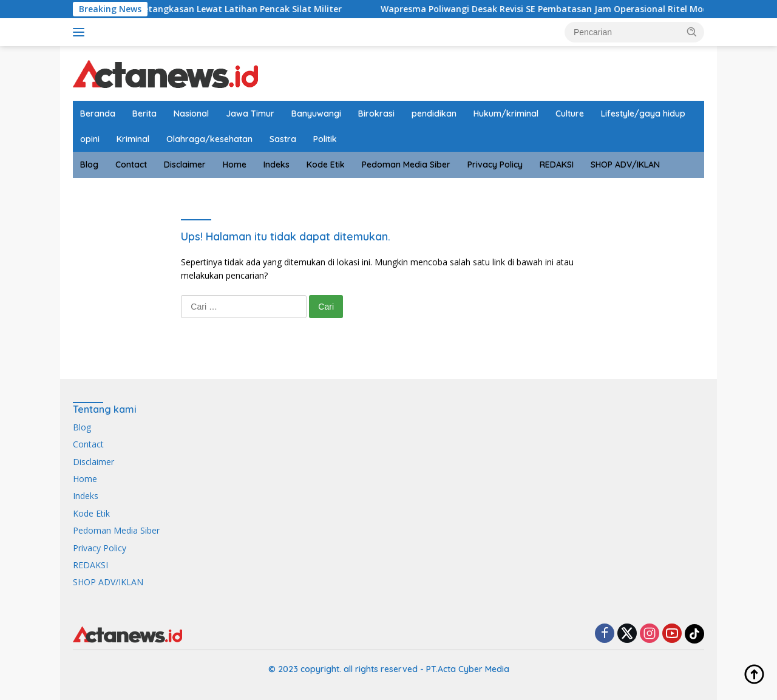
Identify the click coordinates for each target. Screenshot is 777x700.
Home (235, 165)
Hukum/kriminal (506, 114)
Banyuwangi (316, 114)
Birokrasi (376, 114)
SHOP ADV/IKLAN (625, 165)
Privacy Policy (495, 165)
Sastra (283, 139)
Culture (570, 114)
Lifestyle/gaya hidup (643, 114)
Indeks (277, 165)
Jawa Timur (250, 114)
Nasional (191, 114)
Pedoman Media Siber (406, 165)
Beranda (98, 114)
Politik (325, 139)
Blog (89, 165)
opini (90, 139)
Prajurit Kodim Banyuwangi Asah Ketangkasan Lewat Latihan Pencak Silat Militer (182, 9)
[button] (692, 32)
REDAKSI (557, 165)
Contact (131, 165)
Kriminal (133, 139)
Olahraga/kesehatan (209, 139)
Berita (144, 114)
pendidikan (434, 114)
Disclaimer (185, 165)
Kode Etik (326, 165)
